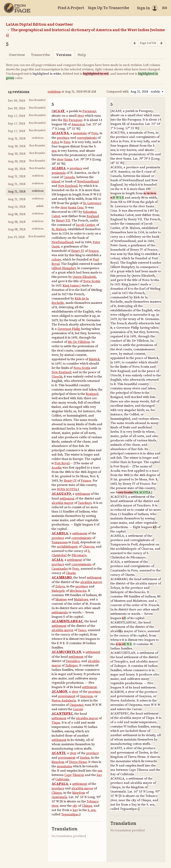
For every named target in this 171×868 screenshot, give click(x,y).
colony (56, 260)
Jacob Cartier (85, 225)
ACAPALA (60, 784)
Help (82, 55)
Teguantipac (70, 814)
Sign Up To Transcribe (109, 8)
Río (66, 120)
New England (68, 186)
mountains (64, 766)
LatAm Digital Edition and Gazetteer (40, 24)
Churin (71, 573)
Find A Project (71, 8)
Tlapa (56, 723)
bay (99, 775)
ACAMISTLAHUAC (67, 621)
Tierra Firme (78, 762)
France (94, 251)
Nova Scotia (92, 281)
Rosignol (92, 394)
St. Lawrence (92, 203)
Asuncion (78, 124)
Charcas (88, 547)
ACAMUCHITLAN (66, 652)
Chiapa (57, 793)
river (81, 116)
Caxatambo (60, 569)
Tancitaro (85, 503)
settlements (60, 612)
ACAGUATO (61, 494)
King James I (72, 286)
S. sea (92, 810)
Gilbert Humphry (64, 268)
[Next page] (161, 43)
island (56, 181)
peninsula (59, 173)
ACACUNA (60, 133)
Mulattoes (81, 599)
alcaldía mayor (62, 503)
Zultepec (72, 665)
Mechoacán (78, 591)
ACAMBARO (62, 578)
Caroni (78, 709)
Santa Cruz (76, 207)
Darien (85, 758)
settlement (83, 494)
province (63, 138)
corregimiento (87, 138)
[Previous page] (135, 43)
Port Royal (62, 463)
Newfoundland (88, 181)
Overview (17, 55)
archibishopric (67, 547)
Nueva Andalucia (64, 701)
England (93, 216)
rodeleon (54, 92)
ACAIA (57, 560)
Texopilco (73, 661)
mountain (80, 133)
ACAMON (60, 692)
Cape (68, 775)
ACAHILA (60, 533)
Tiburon (78, 775)
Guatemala (59, 797)
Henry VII (63, 220)
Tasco (82, 630)
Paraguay (89, 111)
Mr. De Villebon (79, 342)
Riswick (94, 359)
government (67, 696)
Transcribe (40, 55)
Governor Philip (69, 329)
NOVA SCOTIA (67, 489)
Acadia (57, 468)
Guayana (86, 696)
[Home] (17, 8)
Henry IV (78, 251)
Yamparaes (60, 542)
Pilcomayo (79, 555)
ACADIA (59, 168)
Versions (64, 55)
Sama (68, 159)
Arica (55, 142)
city (75, 806)
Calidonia (62, 779)
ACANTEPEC (62, 714)
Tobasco (93, 801)
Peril (75, 542)
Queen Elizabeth (84, 277)
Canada (69, 177)
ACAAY (59, 111)
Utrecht (57, 377)
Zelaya (60, 586)
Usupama (76, 705)
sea (54, 151)
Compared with (117, 92)
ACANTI (59, 753)
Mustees (61, 599)
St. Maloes (59, 229)
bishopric (58, 591)
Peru (95, 133)
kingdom (58, 762)
